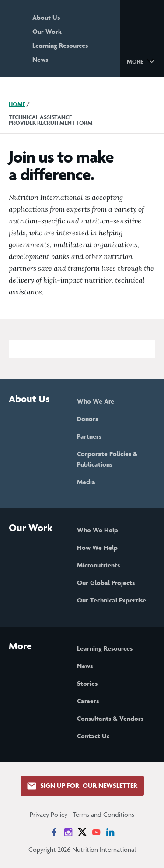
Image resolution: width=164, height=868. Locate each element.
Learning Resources (60, 45)
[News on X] (82, 832)
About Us (46, 17)
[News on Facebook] (54, 832)
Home (17, 104)
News (40, 59)
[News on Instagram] (68, 832)
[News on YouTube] (96, 832)
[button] (142, 61)
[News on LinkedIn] (110, 832)
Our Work (47, 31)
